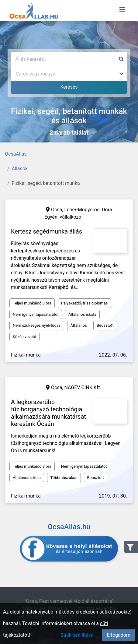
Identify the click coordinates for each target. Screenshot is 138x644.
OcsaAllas (16, 154)
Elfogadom (119, 635)
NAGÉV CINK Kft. (83, 387)
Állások (20, 169)
